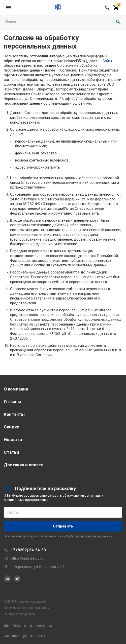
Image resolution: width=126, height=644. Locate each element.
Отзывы (12, 402)
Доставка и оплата (24, 465)
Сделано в (25, 636)
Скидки (12, 427)
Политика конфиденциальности (27, 608)
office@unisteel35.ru (27, 558)
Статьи (11, 452)
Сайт (107, 61)
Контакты (14, 414)
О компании (16, 389)
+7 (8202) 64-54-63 (28, 550)
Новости (13, 440)
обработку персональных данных (88, 536)
